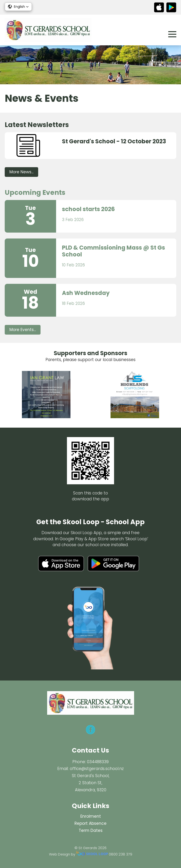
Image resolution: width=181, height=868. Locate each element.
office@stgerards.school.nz (97, 769)
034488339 (98, 762)
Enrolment (91, 816)
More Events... (23, 330)
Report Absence (90, 823)
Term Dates (91, 830)
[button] (18, 7)
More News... (21, 172)
